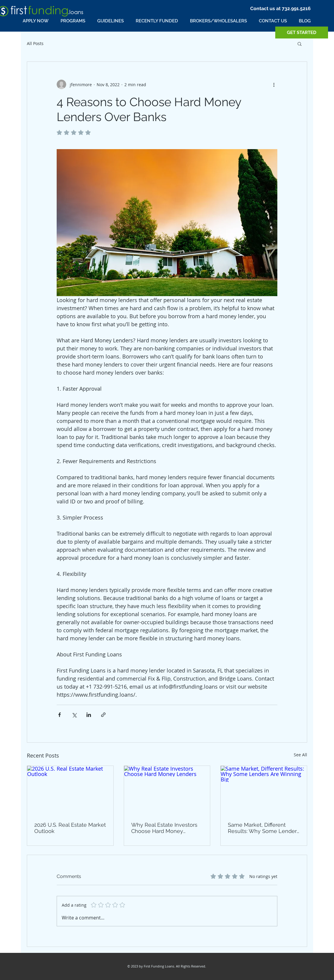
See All (300, 755)
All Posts (35, 43)
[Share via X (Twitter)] (74, 715)
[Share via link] (103, 715)
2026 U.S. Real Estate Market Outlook (70, 828)
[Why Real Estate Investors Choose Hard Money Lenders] (167, 790)
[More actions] (274, 84)
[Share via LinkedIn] (89, 715)
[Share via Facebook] (59, 715)
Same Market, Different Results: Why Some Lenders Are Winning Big (264, 828)
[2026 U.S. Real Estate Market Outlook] (70, 790)
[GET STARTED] (302, 33)
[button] (300, 44)
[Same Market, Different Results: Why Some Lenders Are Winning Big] (264, 790)
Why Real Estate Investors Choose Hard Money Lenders (164, 828)
